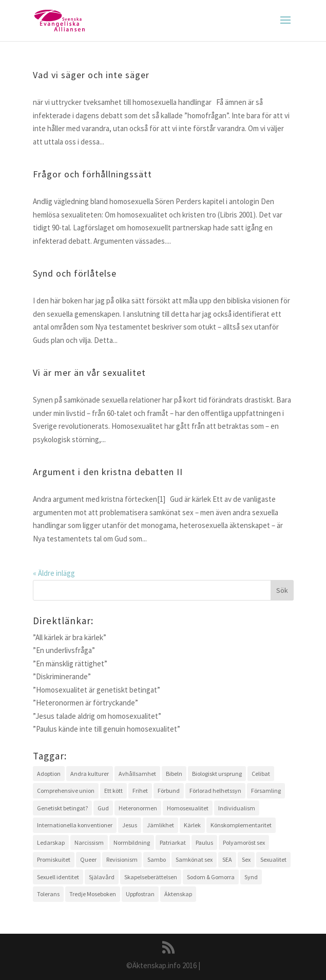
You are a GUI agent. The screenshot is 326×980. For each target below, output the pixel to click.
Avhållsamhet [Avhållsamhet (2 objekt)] (137, 774)
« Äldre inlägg (54, 573)
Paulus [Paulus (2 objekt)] (204, 842)
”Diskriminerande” (62, 676)
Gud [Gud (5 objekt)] (103, 808)
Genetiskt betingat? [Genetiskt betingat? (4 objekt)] (62, 808)
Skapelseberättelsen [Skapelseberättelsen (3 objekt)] (151, 877)
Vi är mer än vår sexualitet (89, 373)
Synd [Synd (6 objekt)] (251, 877)
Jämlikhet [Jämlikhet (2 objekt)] (160, 825)
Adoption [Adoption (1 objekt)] (49, 774)
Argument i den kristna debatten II (108, 472)
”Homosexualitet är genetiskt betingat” (97, 690)
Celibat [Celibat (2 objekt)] (261, 774)
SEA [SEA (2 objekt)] (227, 859)
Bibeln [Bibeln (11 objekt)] (174, 774)
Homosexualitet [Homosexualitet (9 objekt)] (188, 808)
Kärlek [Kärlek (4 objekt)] (192, 825)
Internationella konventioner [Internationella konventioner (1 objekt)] (75, 825)
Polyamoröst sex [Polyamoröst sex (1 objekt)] (244, 842)
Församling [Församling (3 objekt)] (266, 791)
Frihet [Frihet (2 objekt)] (140, 791)
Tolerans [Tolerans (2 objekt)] (48, 894)
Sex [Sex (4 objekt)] (246, 859)
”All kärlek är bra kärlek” (70, 637)
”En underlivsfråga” (64, 650)
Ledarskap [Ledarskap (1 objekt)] (51, 842)
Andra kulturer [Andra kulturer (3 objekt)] (90, 774)
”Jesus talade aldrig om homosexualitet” (97, 716)
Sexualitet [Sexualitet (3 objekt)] (273, 859)
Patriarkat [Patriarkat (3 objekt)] (173, 842)
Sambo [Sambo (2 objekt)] (157, 859)
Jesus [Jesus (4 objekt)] (130, 825)
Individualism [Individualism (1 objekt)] (237, 808)
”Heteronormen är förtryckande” (85, 703)
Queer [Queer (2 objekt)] (88, 859)
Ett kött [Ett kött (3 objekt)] (113, 791)
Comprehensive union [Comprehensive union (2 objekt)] (66, 791)
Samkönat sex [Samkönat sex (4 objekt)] (194, 859)
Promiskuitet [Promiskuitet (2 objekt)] (54, 859)
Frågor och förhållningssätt (92, 174)
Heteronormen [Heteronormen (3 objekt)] (138, 808)
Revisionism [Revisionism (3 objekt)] (122, 859)
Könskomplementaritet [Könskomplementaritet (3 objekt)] (241, 825)
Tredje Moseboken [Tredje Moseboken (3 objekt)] (93, 894)
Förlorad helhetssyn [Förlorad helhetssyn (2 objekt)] (215, 791)
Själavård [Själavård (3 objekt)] (102, 877)
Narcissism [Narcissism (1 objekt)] (89, 842)
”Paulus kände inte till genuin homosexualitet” (107, 729)
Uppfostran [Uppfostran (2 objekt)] (140, 894)
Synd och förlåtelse (75, 273)
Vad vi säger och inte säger (91, 75)
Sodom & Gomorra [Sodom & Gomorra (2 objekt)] (211, 877)
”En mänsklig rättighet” (70, 664)
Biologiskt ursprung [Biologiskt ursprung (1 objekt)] (217, 774)
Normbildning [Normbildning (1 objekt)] (132, 842)
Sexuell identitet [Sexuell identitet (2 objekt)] (58, 877)
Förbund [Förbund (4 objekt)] (169, 791)
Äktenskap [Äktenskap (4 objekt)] (178, 894)
